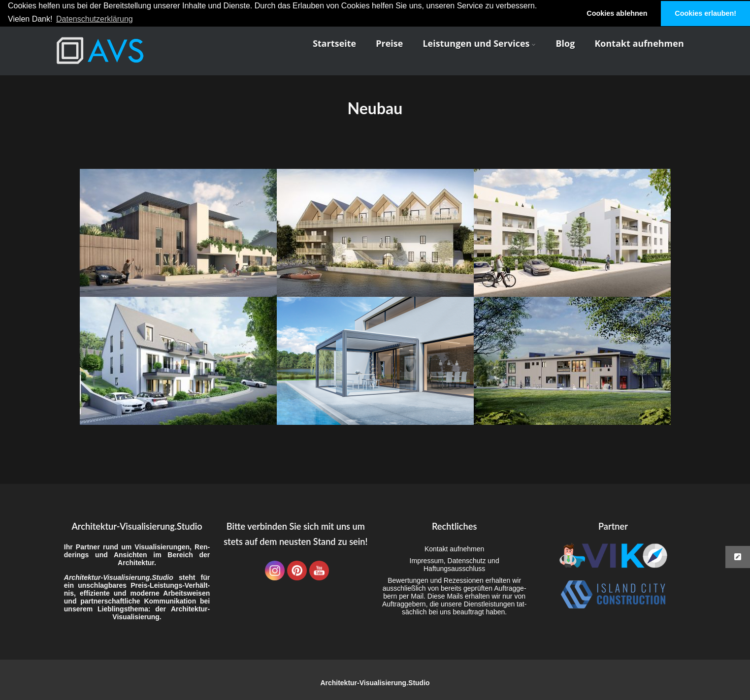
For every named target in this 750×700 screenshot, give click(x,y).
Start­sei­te (334, 43)
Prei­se (389, 43)
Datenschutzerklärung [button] (95, 19)
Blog (565, 43)
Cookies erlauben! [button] (705, 13)
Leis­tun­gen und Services (479, 43)
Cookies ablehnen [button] (617, 13)
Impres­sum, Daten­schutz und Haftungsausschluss (455, 565)
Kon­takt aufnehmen (639, 43)
